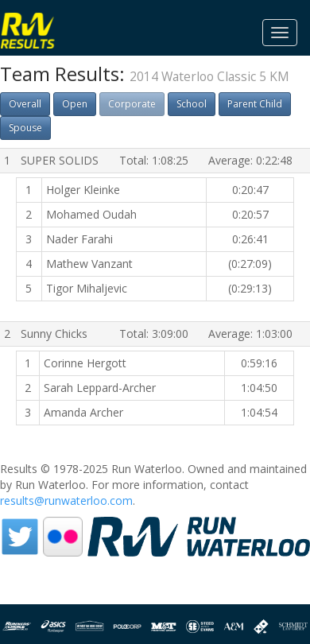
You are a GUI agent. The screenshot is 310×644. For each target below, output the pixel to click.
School (192, 104)
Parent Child (255, 104)
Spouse (25, 128)
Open (75, 104)
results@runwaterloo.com (66, 500)
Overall (25, 104)
